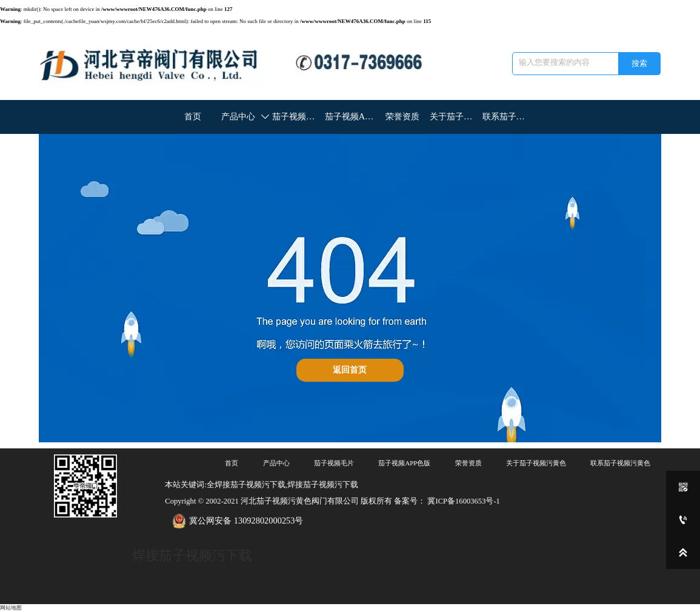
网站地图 (11, 608)
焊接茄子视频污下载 (192, 556)
